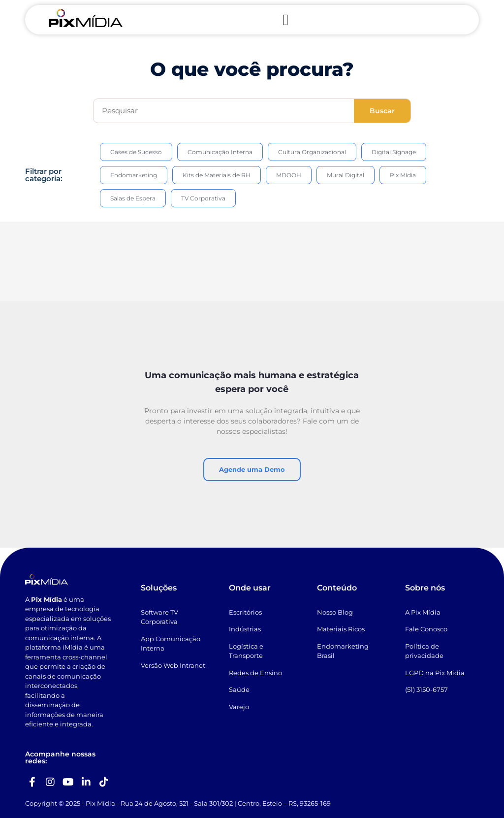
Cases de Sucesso (136, 152)
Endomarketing (134, 175)
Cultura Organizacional (312, 152)
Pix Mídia (403, 175)
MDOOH (289, 175)
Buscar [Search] (382, 111)
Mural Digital (346, 175)
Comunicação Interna (220, 152)
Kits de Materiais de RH (217, 175)
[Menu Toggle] (285, 20)
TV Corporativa (203, 198)
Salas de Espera (133, 198)
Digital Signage (394, 152)
